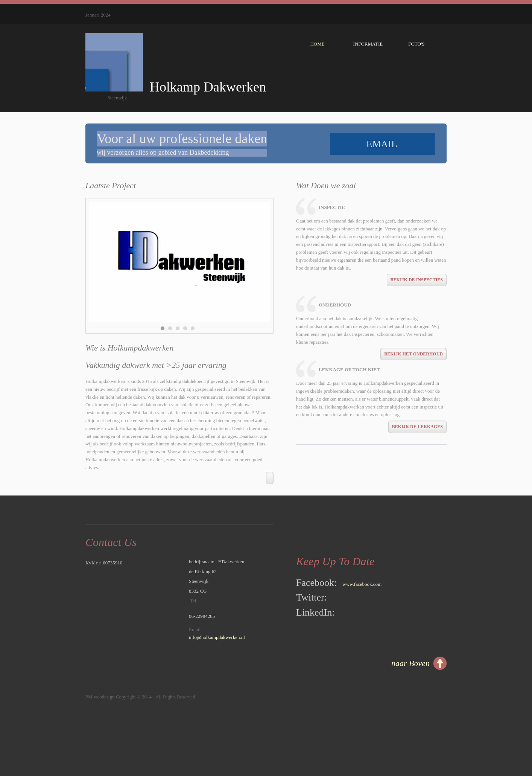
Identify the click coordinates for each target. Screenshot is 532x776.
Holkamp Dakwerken (204, 87)
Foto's (423, 44)
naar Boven (410, 663)
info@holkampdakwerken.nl (217, 637)
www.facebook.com (362, 584)
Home (315, 44)
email (383, 144)
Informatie (370, 47)
